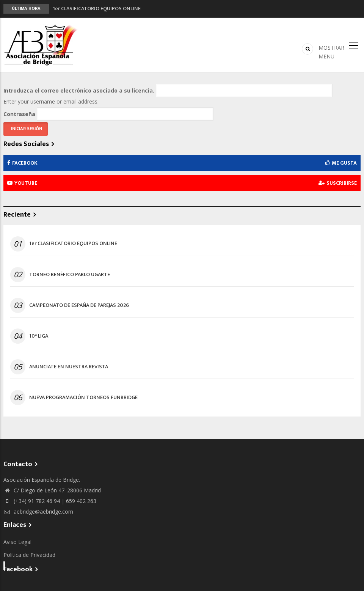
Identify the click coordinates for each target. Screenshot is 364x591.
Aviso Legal (17, 542)
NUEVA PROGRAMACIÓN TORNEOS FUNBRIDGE (83, 398)
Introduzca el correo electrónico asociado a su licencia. (79, 90)
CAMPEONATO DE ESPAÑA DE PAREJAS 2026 (79, 305)
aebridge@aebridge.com (38, 512)
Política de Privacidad (29, 555)
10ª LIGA (39, 336)
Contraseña (19, 114)
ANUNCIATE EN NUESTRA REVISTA (69, 367)
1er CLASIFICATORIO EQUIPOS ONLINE (97, 9)
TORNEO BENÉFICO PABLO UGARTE (70, 275)
